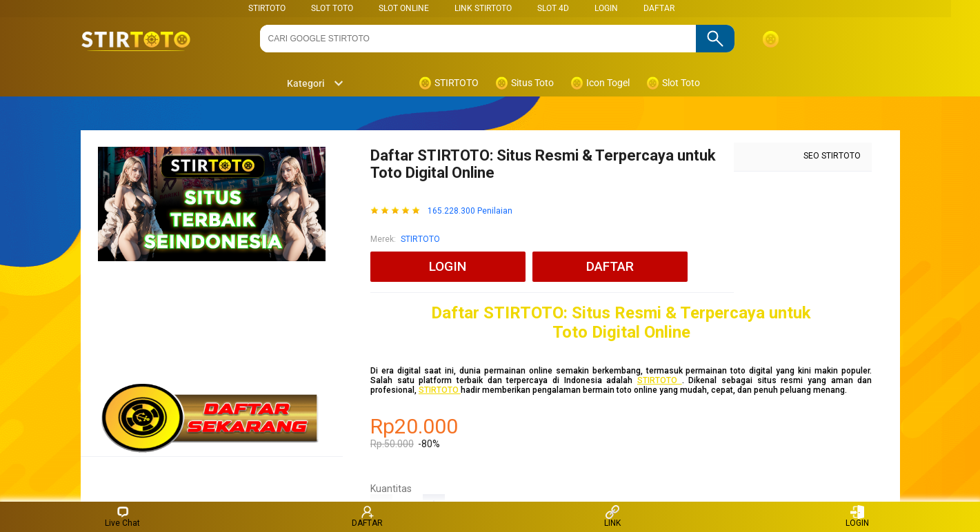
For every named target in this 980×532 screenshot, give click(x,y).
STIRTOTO (267, 8)
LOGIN (606, 8)
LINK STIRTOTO (483, 8)
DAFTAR (659, 8)
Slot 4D (553, 8)
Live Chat (122, 516)
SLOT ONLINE (404, 8)
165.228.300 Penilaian (470, 211)
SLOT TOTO (332, 8)
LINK (612, 516)
